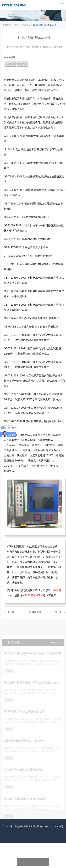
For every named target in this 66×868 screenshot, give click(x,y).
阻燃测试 (23, 64)
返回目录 (37, 612)
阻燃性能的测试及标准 (45, 25)
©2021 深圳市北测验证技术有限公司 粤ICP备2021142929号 (33, 826)
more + (55, 645)
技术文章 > (27, 25)
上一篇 (12, 612)
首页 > (18, 25)
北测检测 (11, 64)
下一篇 (59, 612)
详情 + (9, 673)
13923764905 (33, 595)
